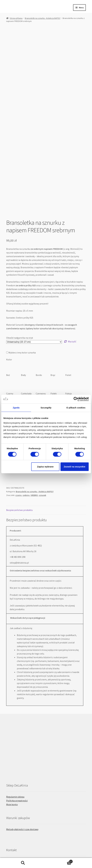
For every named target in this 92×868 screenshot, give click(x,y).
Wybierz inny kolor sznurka (21, 291)
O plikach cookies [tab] (76, 408)
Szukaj (23, 863)
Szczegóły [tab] (46, 408)
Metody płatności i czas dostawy (22, 768)
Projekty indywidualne (17, 800)
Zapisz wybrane (45, 467)
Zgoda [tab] (16, 408)
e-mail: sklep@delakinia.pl (20, 821)
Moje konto (12, 743)
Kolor (9, 298)
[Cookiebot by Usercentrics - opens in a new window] (76, 399)
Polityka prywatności (17, 739)
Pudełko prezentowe (17, 376)
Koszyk (60, 861)
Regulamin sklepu (15, 735)
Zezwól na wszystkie (75, 467)
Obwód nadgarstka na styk (20, 276)
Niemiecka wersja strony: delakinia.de (25, 828)
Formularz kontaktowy (18, 807)
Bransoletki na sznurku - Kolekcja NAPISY (43, 18)
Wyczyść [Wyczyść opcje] (72, 280)
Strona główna (16, 18)
